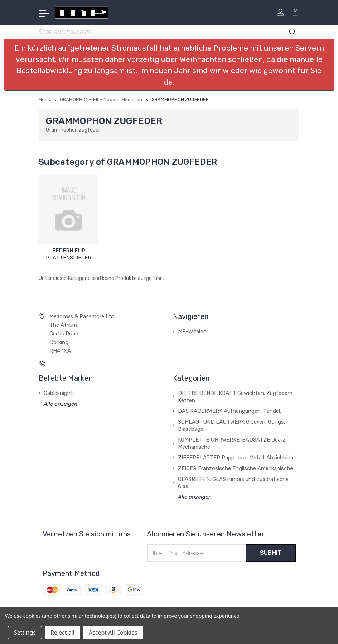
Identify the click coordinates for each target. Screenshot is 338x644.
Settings (25, 633)
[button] (169, 65)
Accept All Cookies (113, 633)
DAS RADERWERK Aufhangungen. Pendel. (230, 411)
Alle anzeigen (61, 404)
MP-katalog (192, 331)
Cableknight (58, 393)
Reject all (62, 633)
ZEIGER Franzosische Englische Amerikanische (235, 468)
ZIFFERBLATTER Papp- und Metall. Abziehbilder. (238, 458)
